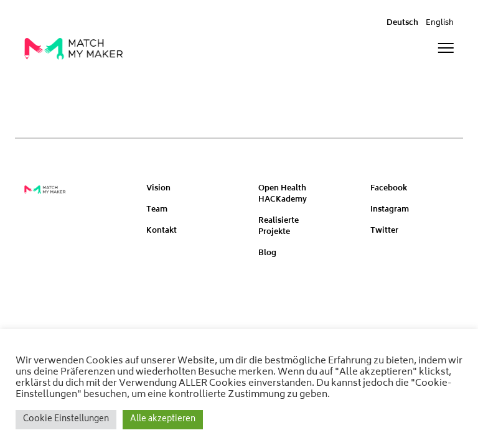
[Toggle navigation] (446, 49)
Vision (158, 189)
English (440, 23)
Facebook (389, 189)
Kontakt (162, 231)
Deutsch (402, 23)
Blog (267, 254)
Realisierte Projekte (279, 227)
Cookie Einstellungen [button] (66, 420)
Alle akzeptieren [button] (163, 420)
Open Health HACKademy (283, 194)
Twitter (384, 231)
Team (157, 210)
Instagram (390, 210)
